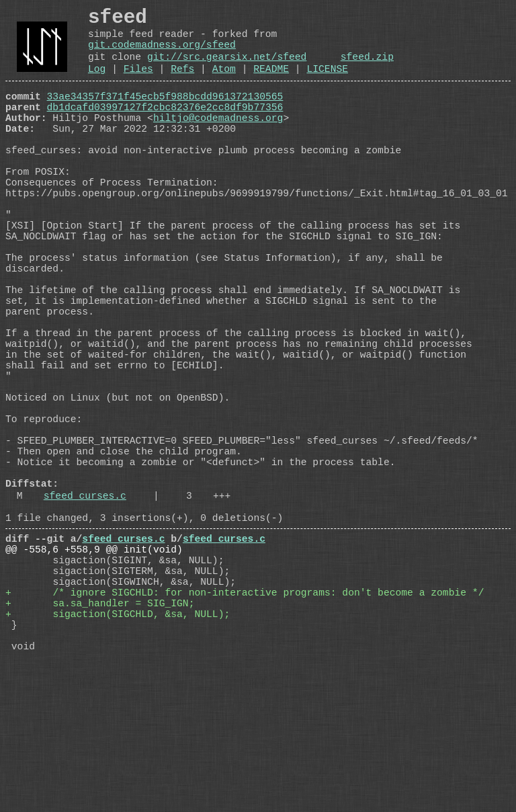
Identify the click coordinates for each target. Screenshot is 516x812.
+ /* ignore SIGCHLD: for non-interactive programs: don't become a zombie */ (245, 728)
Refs (182, 83)
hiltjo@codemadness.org (218, 140)
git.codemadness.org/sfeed (162, 54)
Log (97, 83)
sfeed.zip (367, 69)
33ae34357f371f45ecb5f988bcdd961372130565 (165, 114)
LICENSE (327, 83)
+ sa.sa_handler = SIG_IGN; (100, 741)
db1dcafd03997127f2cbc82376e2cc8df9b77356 (165, 127)
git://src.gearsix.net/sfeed (227, 69)
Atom (224, 83)
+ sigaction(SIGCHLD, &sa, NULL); (118, 755)
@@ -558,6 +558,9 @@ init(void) (94, 674)
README (271, 83)
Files (138, 83)
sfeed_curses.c (85, 612)
